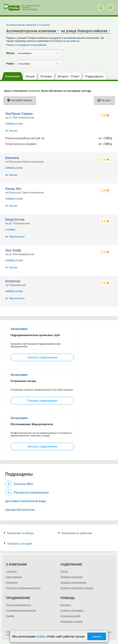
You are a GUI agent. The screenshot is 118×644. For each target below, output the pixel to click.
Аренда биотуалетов (20, 510)
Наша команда (14, 577)
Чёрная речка (17, 237)
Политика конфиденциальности (23, 588)
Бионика (12, 158)
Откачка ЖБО (23, 484)
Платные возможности (18, 605)
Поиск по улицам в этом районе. (26, 45)
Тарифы (10, 616)
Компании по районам (75, 533)
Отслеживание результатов (21, 610)
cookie (41, 636)
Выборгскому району (66, 41)
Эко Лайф (13, 250)
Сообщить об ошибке (72, 610)
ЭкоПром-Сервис (19, 114)
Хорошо (97, 636)
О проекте (11, 571)
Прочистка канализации (31, 493)
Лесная (13, 131)
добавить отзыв (14, 123)
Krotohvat (13, 281)
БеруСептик (15, 219)
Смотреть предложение (42, 357)
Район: (10, 64)
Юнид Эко (13, 189)
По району (44, 25)
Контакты (66, 605)
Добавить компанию (72, 577)
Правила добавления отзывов (77, 588)
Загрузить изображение (73, 582)
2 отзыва (10, 229)
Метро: (10, 53)
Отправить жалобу (70, 616)
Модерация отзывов (71, 622)
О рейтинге (12, 582)
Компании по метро (19, 533)
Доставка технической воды (26, 501)
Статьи (64, 571)
